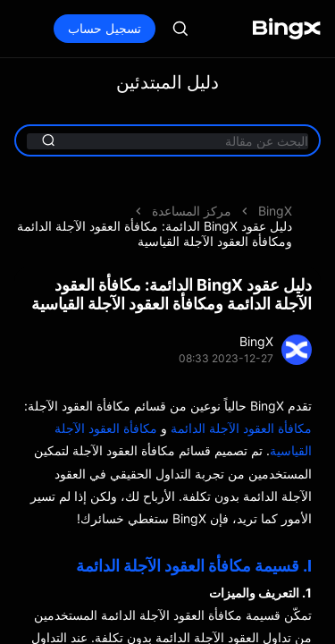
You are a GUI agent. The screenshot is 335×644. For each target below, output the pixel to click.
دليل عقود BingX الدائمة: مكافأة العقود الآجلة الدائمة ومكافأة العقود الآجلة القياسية (155, 233)
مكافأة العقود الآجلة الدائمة (241, 428)
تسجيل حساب (105, 28)
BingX (275, 211)
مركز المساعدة (192, 211)
